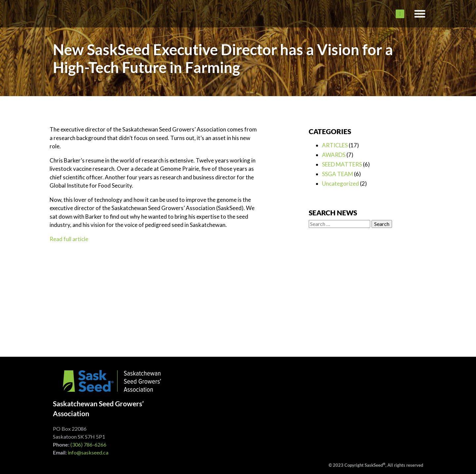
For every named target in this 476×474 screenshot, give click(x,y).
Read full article (69, 239)
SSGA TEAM (337, 174)
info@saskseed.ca (88, 452)
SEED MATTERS (342, 164)
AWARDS (334, 155)
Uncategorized (340, 183)
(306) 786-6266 (88, 444)
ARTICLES (335, 145)
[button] (420, 14)
